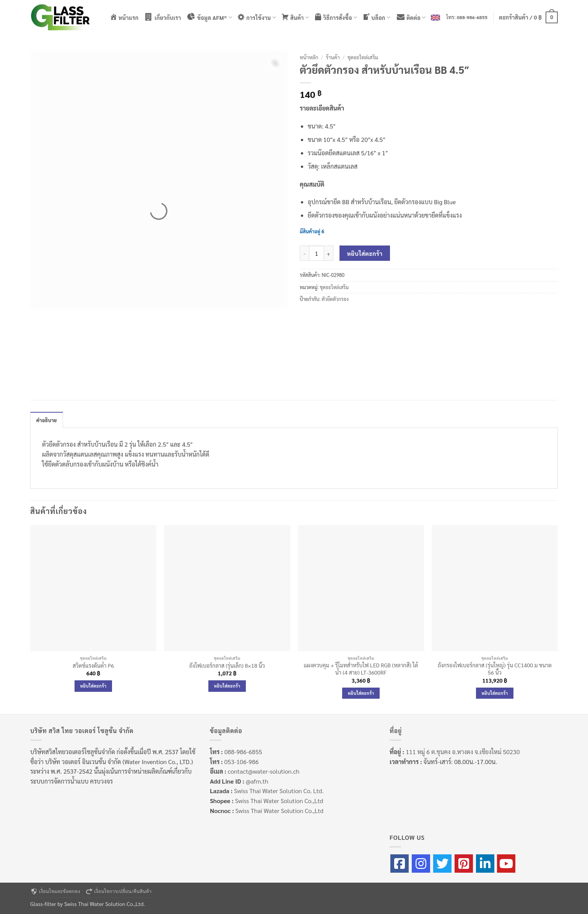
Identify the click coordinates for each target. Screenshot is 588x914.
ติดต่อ (411, 17)
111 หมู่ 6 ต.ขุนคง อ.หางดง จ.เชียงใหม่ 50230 (463, 752)
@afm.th (257, 781)
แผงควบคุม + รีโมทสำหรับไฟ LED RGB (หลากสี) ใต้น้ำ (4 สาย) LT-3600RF (361, 669)
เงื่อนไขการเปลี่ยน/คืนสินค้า (118, 891)
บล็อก (376, 17)
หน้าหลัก (309, 57)
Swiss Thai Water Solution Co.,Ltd (279, 801)
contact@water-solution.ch (264, 771)
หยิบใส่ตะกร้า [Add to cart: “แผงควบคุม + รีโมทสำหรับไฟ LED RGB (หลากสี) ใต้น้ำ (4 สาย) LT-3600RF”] (361, 693)
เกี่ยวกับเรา (162, 17)
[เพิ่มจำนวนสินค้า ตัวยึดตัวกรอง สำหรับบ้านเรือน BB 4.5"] (329, 253)
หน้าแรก (124, 17)
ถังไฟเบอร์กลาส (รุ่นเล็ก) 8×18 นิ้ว (227, 665)
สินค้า (295, 17)
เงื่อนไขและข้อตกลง (55, 891)
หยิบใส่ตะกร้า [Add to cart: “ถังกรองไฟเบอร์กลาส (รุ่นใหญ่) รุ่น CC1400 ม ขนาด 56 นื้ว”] (495, 693)
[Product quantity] (317, 253)
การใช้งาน (257, 17)
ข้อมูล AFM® (210, 17)
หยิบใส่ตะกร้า (365, 253)
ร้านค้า (333, 57)
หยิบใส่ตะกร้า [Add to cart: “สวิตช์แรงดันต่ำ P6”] (93, 686)
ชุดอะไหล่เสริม (363, 57)
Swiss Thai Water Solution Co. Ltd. (279, 791)
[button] (528, 17)
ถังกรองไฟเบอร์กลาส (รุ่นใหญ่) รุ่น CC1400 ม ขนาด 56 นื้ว (495, 669)
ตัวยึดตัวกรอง (335, 299)
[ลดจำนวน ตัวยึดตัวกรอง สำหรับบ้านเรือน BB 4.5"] (304, 253)
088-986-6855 (472, 17)
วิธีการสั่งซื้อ (336, 17)
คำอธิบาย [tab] (47, 420)
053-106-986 (241, 762)
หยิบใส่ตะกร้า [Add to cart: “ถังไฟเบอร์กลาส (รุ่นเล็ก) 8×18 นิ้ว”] (227, 686)
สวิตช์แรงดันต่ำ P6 (93, 665)
